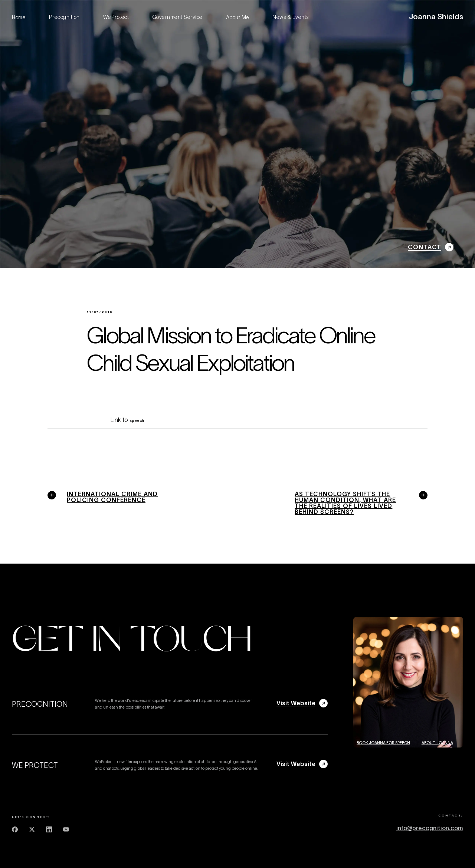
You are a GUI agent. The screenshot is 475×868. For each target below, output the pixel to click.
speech (137, 421)
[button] (402, 17)
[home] (436, 17)
